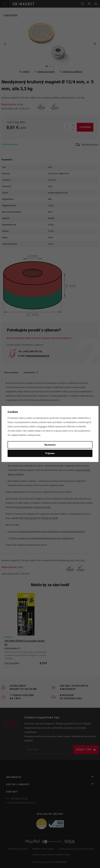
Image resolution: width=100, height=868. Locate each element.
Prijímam (50, 453)
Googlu (42, 427)
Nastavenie (50, 445)
